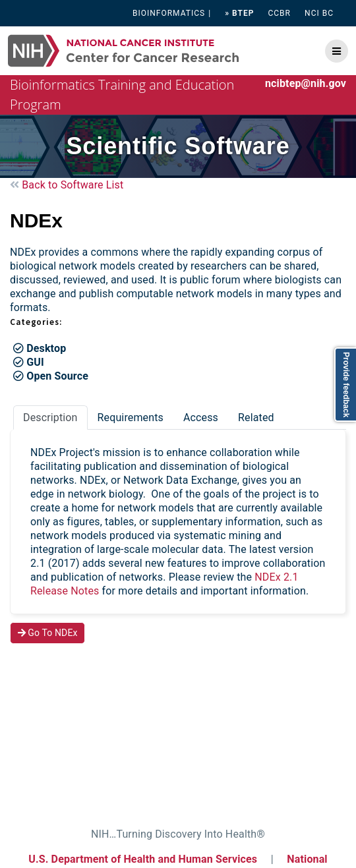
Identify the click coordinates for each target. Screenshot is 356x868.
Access (201, 418)
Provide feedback (346, 385)
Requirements (131, 418)
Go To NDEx (48, 633)
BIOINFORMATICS (169, 13)
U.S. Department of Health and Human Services (143, 859)
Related (256, 418)
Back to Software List (67, 185)
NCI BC (319, 13)
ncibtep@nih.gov (306, 83)
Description (50, 418)
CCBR (279, 13)
